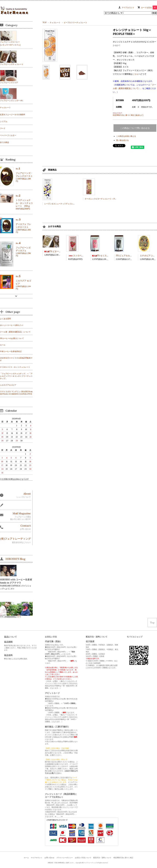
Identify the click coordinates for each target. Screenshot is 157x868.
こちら (135, 74)
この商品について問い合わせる (135, 128)
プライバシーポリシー (65, 858)
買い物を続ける (122, 140)
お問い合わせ (49, 858)
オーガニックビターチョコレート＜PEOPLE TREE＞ (107, 199)
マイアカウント (128, 8)
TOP (44, 23)
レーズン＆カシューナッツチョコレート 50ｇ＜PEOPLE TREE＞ (71, 204)
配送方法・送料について (102, 858)
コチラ (19, 617)
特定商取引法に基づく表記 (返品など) (128, 115)
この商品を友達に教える (126, 136)
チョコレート (55, 23)
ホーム (26, 858)
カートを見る (149, 8)
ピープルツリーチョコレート (75, 23)
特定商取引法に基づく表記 (123, 858)
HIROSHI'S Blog (15, 559)
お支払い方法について (83, 858)
